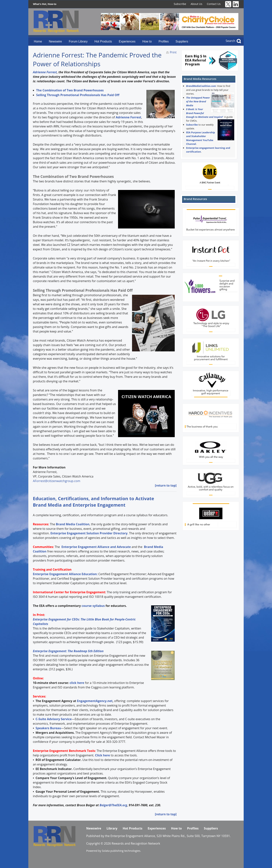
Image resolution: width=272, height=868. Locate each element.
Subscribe (180, 4)
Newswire (55, 41)
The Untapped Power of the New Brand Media (198, 101)
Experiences (127, 41)
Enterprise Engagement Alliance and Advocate (96, 547)
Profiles (164, 41)
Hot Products (103, 41)
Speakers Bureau (48, 728)
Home (38, 41)
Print (173, 52)
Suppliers (182, 41)
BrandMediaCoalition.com (201, 86)
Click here (102, 755)
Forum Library (78, 41)
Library (112, 828)
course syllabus (93, 606)
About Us (196, 4)
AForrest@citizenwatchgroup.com (57, 481)
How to (147, 41)
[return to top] (166, 485)
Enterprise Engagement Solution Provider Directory (89, 533)
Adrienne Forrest (45, 72)
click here (77, 683)
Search (231, 41)
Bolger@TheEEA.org (113, 805)
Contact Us (214, 4)
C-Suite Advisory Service (54, 719)
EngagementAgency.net (95, 701)
